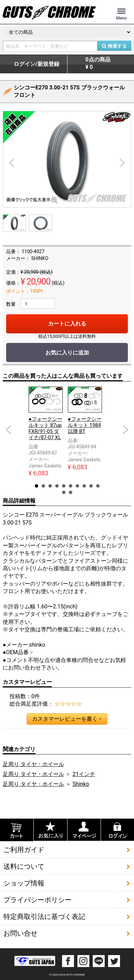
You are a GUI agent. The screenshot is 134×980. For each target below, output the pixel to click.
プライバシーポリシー (38, 899)
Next (126, 430)
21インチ (84, 774)
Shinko (81, 784)
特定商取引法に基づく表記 (44, 916)
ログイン (36, 64)
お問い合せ (20, 933)
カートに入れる (67, 324)
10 (98, 486)
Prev (8, 430)
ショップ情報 (24, 883)
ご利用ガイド (24, 849)
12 (71, 492)
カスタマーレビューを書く (66, 719)
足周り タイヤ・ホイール (33, 764)
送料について (24, 866)
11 (64, 492)
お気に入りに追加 (67, 353)
